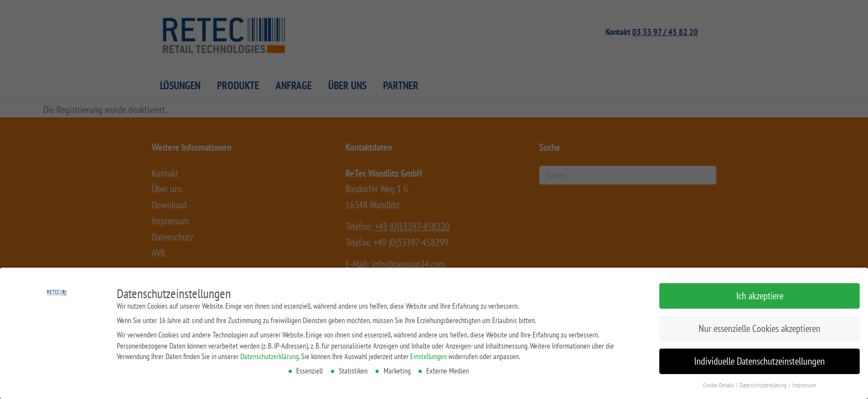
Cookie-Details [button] (714, 384)
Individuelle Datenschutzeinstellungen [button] (756, 361)
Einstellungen (428, 356)
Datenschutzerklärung (271, 356)
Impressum (797, 384)
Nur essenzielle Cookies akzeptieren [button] (760, 328)
